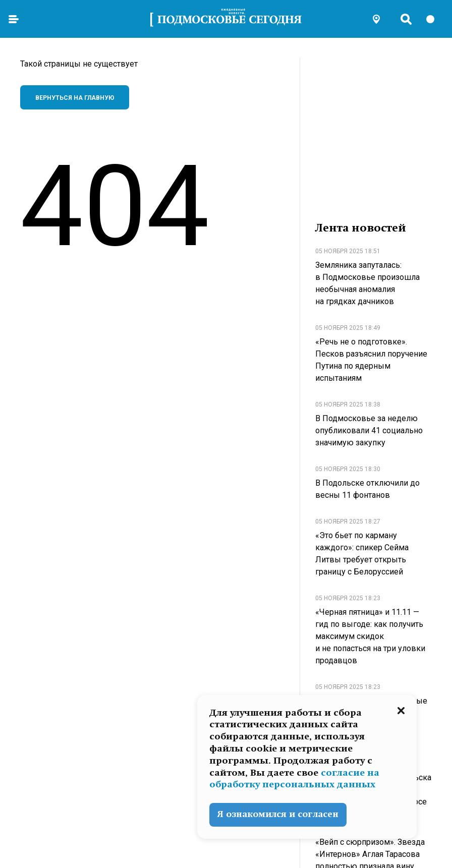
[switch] (435, 19)
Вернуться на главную (75, 98)
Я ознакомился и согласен (278, 814)
